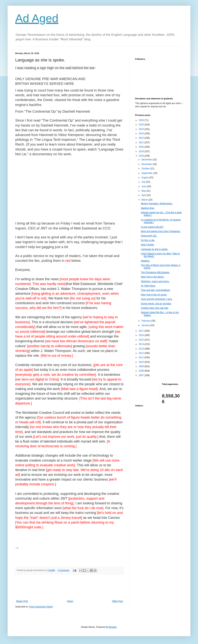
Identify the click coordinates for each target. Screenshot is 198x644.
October (146, 169)
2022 (142, 138)
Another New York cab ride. (155, 308)
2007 (142, 375)
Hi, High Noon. (148, 286)
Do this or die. (148, 240)
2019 (142, 151)
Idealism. (145, 261)
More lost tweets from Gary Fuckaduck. (161, 231)
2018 (142, 156)
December (147, 160)
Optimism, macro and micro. (155, 281)
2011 (142, 357)
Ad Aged (37, 18)
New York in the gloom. (153, 277)
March (145, 200)
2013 (142, 349)
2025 (142, 125)
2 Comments (63, 570)
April (144, 195)
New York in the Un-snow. (154, 295)
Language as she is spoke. (154, 249)
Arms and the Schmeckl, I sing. (157, 299)
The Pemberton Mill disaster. (155, 272)
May (144, 191)
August (145, 178)
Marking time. (148, 208)
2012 (142, 353)
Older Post (117, 601)
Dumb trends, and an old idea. (156, 304)
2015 (142, 340)
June (144, 186)
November (147, 164)
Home (70, 601)
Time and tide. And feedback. (156, 290)
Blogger (113, 627)
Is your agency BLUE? (152, 227)
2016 (142, 335)
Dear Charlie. (148, 245)
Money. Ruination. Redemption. (157, 204)
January (146, 325)
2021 (142, 142)
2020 (142, 147)
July (144, 182)
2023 (142, 134)
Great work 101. (149, 236)
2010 (142, 362)
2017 (142, 331)
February (146, 321)
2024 (142, 129)
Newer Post (22, 601)
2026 (142, 120)
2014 (142, 344)
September (147, 173)
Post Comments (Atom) (41, 607)
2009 (142, 366)
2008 (142, 371)
